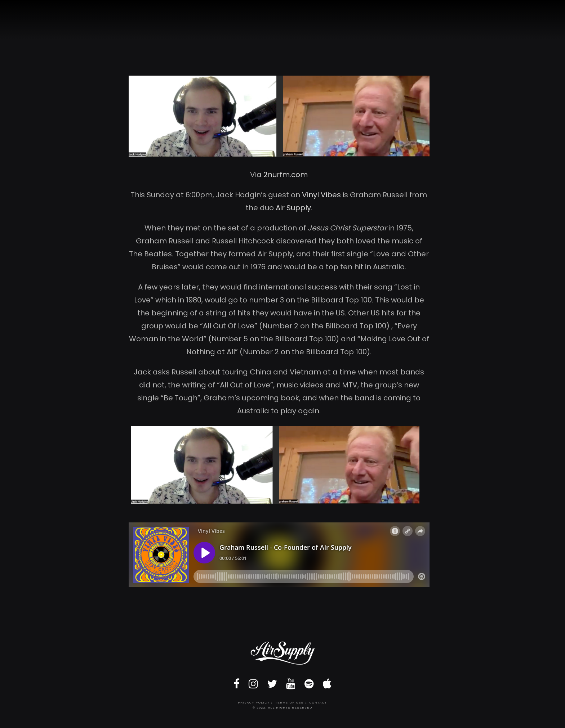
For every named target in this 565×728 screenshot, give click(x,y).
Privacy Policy (254, 703)
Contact (318, 703)
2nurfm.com (286, 175)
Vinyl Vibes (321, 195)
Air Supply (293, 208)
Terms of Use (290, 703)
